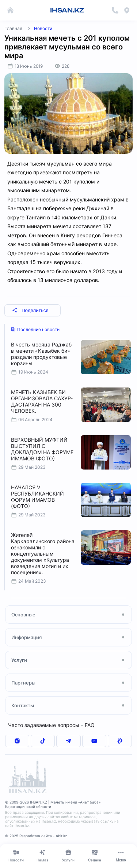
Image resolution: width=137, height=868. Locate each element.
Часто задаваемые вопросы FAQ (51, 725)
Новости (43, 28)
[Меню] (121, 856)
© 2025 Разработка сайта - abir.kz (36, 836)
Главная (13, 28)
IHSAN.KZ (67, 10)
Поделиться (30, 310)
